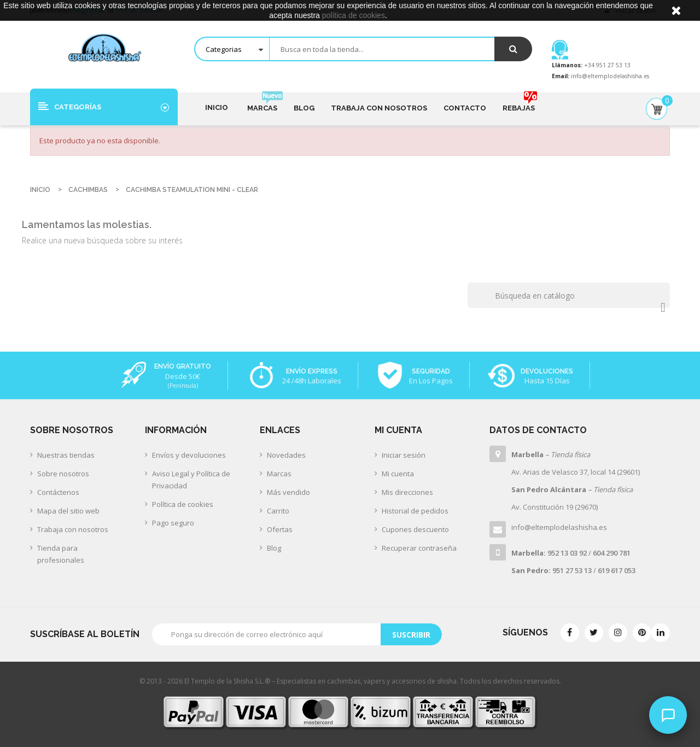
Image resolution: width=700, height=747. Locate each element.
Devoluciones (547, 371)
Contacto (465, 108)
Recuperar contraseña (419, 548)
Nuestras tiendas (66, 455)
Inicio (217, 107)
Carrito (278, 511)
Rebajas (519, 103)
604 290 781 (612, 553)
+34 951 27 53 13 (606, 65)
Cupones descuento (415, 529)
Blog (304, 108)
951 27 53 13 (572, 570)
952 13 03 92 (567, 553)
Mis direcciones (407, 492)
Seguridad (431, 371)
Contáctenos (58, 492)
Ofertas (280, 529)
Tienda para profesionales (61, 554)
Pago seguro (173, 523)
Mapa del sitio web (68, 511)
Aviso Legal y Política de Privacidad (191, 480)
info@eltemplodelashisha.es (610, 76)
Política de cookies (183, 504)
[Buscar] (569, 295)
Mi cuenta (398, 474)
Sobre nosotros (63, 474)
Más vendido (288, 492)
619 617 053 (617, 570)
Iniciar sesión (404, 455)
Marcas (262, 103)
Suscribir (411, 635)
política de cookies (354, 15)
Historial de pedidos (415, 511)
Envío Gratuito (183, 366)
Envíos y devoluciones (189, 455)
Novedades (286, 455)
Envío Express (312, 371)
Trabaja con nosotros (379, 108)
